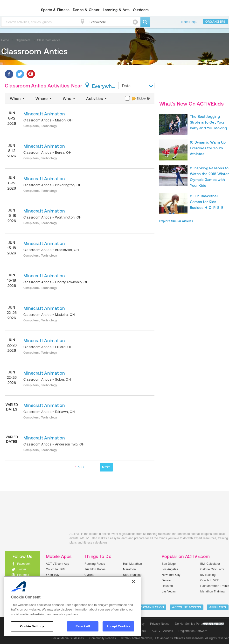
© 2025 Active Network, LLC (140, 638)
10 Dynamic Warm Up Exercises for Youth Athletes (208, 148)
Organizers (215, 22)
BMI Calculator (210, 564)
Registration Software (193, 631)
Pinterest (23, 575)
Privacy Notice (160, 624)
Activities (97, 99)
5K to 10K (52, 575)
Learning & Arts (116, 10)
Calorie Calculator (212, 569)
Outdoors (141, 10)
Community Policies (103, 638)
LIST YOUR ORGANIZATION (144, 607)
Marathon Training (212, 591)
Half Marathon (133, 564)
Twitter (22, 569)
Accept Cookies (118, 626)
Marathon (129, 569)
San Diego (169, 564)
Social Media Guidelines (68, 638)
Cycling (89, 575)
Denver (167, 580)
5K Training (208, 575)
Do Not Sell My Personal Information (199, 624)
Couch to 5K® (55, 569)
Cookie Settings (213, 624)
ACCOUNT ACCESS (187, 607)
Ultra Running (132, 575)
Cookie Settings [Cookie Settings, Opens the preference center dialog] (32, 626)
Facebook (24, 564)
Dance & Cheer (86, 10)
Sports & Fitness (55, 10)
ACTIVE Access (162, 631)
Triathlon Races (95, 569)
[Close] (133, 582)
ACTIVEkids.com (34, 539)
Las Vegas (169, 591)
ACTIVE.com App (58, 564)
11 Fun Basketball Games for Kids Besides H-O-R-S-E (207, 202)
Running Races (95, 564)
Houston (167, 586)
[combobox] (136, 86)
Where (44, 99)
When (18, 99)
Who (69, 99)
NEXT (106, 467)
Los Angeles (170, 569)
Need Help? (189, 22)
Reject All (83, 626)
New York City (171, 575)
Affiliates (218, 607)
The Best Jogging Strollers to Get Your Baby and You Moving (208, 122)
